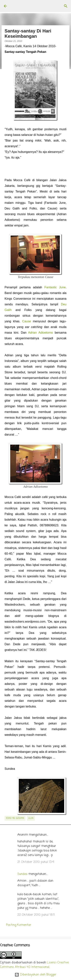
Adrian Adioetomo (40, 333)
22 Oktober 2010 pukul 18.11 (36, 915)
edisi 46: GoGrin (15, 818)
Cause (27, 321)
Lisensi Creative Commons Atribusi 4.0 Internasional (34, 965)
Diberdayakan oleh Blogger (35, 975)
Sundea (22, 874)
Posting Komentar (19, 925)
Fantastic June (55, 287)
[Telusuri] (66, 6)
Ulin (31, 818)
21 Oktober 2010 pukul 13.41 (36, 862)
